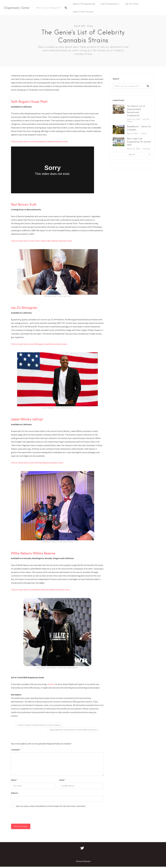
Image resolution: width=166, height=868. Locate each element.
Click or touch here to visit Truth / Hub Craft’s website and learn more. (42, 241)
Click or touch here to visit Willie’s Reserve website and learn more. (41, 590)
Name (14, 780)
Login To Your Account (83, 12)
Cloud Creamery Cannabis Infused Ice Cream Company (40, 725)
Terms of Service (83, 861)
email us (51, 684)
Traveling (146, 149)
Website (15, 793)
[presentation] (29, 817)
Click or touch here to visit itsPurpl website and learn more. (37, 463)
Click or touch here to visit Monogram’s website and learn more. (39, 344)
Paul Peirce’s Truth (24, 204)
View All (132, 154)
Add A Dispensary (109, 4)
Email (62, 780)
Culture (90, 26)
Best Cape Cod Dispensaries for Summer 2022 (139, 142)
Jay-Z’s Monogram (24, 308)
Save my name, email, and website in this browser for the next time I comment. (51, 806)
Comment (16, 750)
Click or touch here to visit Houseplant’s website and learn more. (40, 141)
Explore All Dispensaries (84, 4)
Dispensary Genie (17, 8)
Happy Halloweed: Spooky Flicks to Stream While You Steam (73, 730)
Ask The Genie (132, 4)
